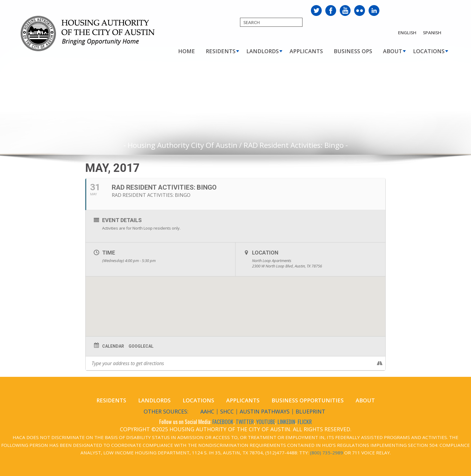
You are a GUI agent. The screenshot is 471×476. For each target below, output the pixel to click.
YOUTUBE (266, 422)
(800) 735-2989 (327, 453)
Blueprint (310, 411)
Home (187, 51)
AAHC (207, 411)
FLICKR (305, 422)
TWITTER (245, 422)
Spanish (432, 32)
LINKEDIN (286, 422)
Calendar (113, 346)
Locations (429, 51)
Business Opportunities (308, 400)
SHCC (227, 411)
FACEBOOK (223, 422)
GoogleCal (141, 346)
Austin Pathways (265, 411)
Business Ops (353, 51)
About (393, 51)
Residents (221, 51)
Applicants (306, 51)
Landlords (263, 51)
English (407, 32)
